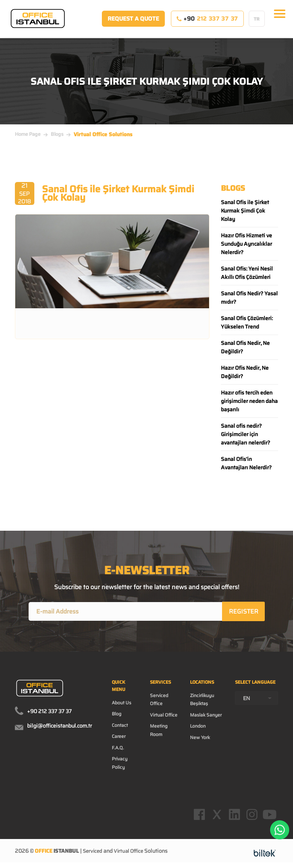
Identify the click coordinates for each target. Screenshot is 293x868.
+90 (207, 23)
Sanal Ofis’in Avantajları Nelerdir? (246, 463)
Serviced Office (159, 701)
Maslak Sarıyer (206, 716)
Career (119, 738)
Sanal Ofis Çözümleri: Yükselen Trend (247, 322)
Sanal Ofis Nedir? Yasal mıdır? (249, 298)
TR (257, 23)
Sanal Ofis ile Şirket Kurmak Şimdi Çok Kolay (245, 211)
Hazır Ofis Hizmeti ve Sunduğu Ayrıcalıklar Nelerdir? (246, 244)
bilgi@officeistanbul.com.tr (60, 727)
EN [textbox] (246, 700)
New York (200, 739)
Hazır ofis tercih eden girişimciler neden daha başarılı (249, 401)
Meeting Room (159, 731)
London (198, 727)
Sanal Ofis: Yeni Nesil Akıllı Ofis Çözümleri (247, 273)
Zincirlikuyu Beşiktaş (202, 701)
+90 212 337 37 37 (49, 713)
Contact (120, 727)
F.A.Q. (118, 749)
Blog (117, 715)
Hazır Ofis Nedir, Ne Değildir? (245, 372)
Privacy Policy (120, 764)
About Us (122, 704)
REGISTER (244, 612)
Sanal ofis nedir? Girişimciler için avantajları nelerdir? (246, 434)
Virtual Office (164, 716)
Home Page (28, 134)
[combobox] (257, 700)
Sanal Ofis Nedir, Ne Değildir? (245, 347)
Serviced (93, 858)
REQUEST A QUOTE (133, 23)
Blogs (57, 134)
